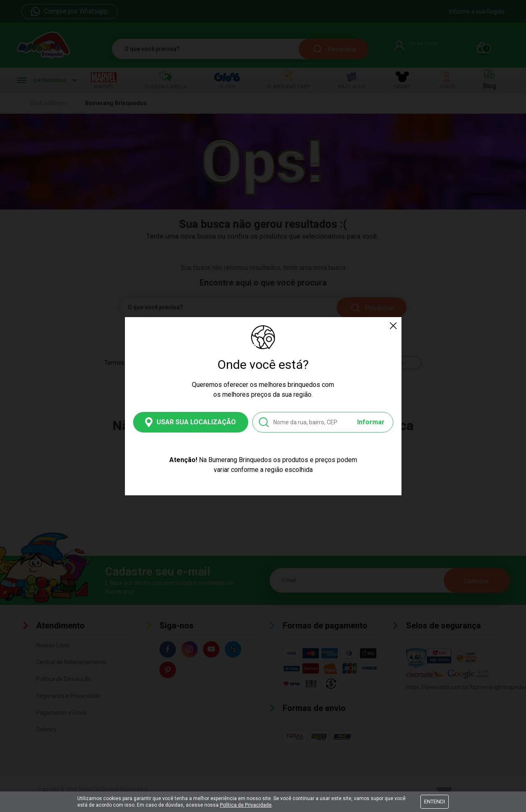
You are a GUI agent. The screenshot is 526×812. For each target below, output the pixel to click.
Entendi (435, 802)
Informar (371, 422)
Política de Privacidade (246, 805)
